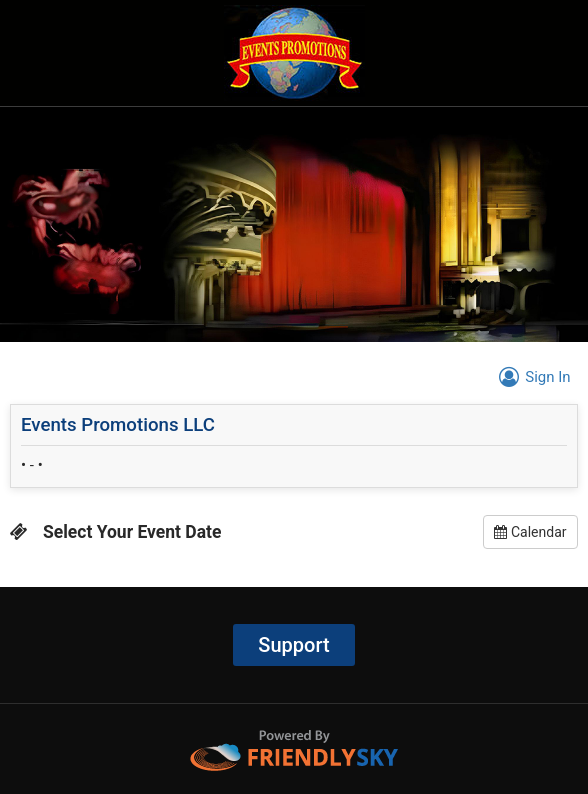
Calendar (530, 532)
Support (293, 645)
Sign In (531, 377)
